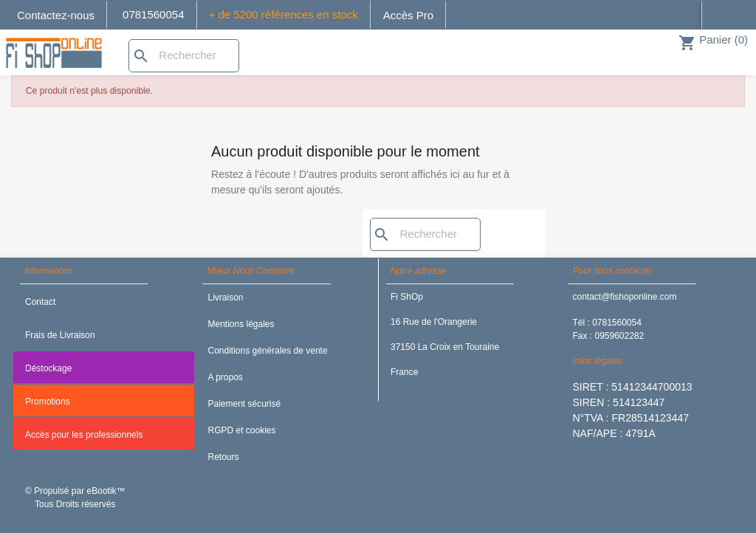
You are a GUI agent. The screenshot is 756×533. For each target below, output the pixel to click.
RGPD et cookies (241, 430)
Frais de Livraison (60, 335)
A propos (225, 377)
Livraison (225, 298)
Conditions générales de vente (267, 351)
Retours (223, 457)
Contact (40, 302)
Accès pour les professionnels (84, 435)
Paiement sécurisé (244, 404)
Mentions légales (241, 324)
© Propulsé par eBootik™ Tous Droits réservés (75, 498)
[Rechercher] (184, 56)
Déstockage (48, 368)
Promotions (48, 402)
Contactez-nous (56, 15)
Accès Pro (408, 15)
